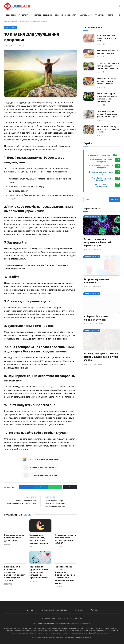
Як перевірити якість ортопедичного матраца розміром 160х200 (65, 539)
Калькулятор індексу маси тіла (101, 173)
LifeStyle (26, 15)
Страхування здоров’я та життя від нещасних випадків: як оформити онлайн (39, 572)
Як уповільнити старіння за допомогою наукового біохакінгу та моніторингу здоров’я (15, 574)
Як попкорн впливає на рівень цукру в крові (107, 52)
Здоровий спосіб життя (66, 15)
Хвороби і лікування (43, 15)
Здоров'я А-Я (16, 21)
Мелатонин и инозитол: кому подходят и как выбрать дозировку (39, 539)
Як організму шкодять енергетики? (96, 281)
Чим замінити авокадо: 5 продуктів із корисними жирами (108, 129)
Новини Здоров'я (92, 216)
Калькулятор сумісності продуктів (101, 161)
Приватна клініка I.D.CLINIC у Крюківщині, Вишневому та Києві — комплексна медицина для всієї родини (65, 575)
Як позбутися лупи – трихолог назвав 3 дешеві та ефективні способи (101, 357)
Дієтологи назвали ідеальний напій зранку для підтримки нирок (107, 114)
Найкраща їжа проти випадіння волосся (96, 318)
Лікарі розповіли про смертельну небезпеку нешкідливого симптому (56, 503)
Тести (110, 15)
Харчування (99, 15)
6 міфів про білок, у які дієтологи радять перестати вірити (107, 81)
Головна (7, 21)
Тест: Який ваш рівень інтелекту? (101, 179)
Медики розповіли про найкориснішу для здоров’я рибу (24, 503)
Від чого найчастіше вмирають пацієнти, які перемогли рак (97, 242)
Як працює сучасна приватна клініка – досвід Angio (14, 538)
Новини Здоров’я (12, 15)
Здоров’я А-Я (85, 15)
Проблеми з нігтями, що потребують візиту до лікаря (108, 38)
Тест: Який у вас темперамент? (101, 185)
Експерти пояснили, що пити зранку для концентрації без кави (108, 66)
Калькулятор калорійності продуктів (101, 167)
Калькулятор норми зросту (100, 155)
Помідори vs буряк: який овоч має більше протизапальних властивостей (107, 98)
